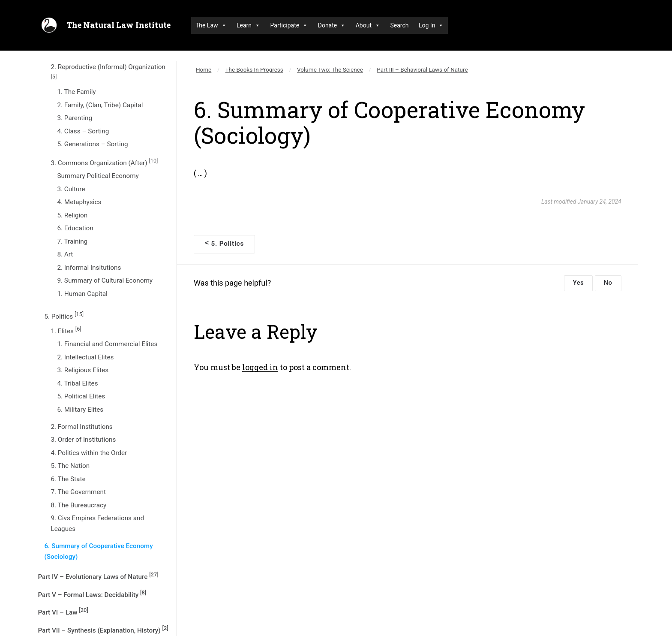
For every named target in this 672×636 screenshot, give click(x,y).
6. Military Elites (80, 410)
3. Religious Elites (83, 370)
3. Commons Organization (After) (104, 162)
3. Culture (71, 189)
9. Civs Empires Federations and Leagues (97, 523)
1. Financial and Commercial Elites (107, 344)
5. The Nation (70, 466)
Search (399, 25)
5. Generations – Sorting (92, 144)
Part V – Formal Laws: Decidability (92, 594)
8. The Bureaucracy (78, 505)
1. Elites (66, 330)
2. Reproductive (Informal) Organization (108, 71)
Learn (248, 25)
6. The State (68, 479)
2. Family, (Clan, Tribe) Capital (100, 105)
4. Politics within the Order (89, 453)
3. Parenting (75, 118)
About (368, 25)
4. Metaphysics (79, 202)
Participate (289, 25)
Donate (332, 25)
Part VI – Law (63, 612)
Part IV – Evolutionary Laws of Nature (98, 576)
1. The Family (76, 92)
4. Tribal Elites (77, 383)
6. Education (75, 228)
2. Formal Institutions (81, 427)
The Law (211, 25)
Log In (431, 25)
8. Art (65, 254)
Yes (579, 283)
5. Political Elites (81, 396)
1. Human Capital (82, 294)
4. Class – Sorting (83, 131)
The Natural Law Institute (118, 25)
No (608, 283)
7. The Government (78, 492)
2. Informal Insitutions (89, 268)
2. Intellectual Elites (85, 357)
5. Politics (64, 316)
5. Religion (72, 215)
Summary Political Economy (98, 176)
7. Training (72, 241)
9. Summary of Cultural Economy (105, 280)
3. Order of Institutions (83, 440)
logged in (260, 367)
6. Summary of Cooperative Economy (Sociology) (98, 551)
